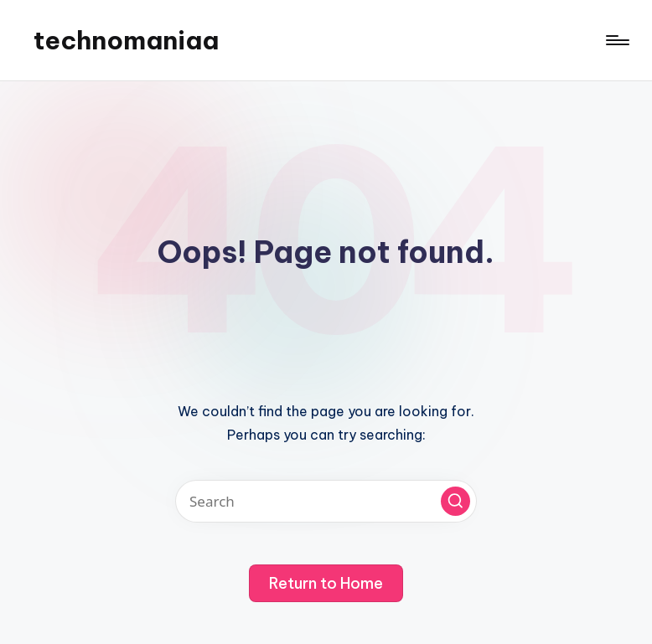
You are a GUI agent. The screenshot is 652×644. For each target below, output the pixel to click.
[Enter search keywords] (326, 501)
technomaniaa (126, 40)
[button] (455, 501)
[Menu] (616, 40)
